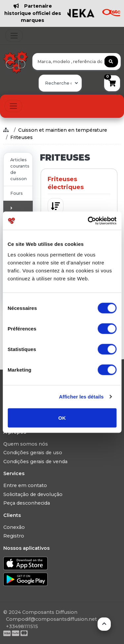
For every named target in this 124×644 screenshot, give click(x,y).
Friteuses (21, 137)
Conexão (14, 527)
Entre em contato (25, 485)
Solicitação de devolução (33, 494)
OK (62, 418)
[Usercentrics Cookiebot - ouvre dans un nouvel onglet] (88, 221)
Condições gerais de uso (33, 453)
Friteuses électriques (66, 183)
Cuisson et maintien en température (63, 130)
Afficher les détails (81, 397)
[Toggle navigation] (14, 36)
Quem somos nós (26, 444)
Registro (14, 536)
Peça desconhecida (27, 503)
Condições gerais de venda (35, 462)
